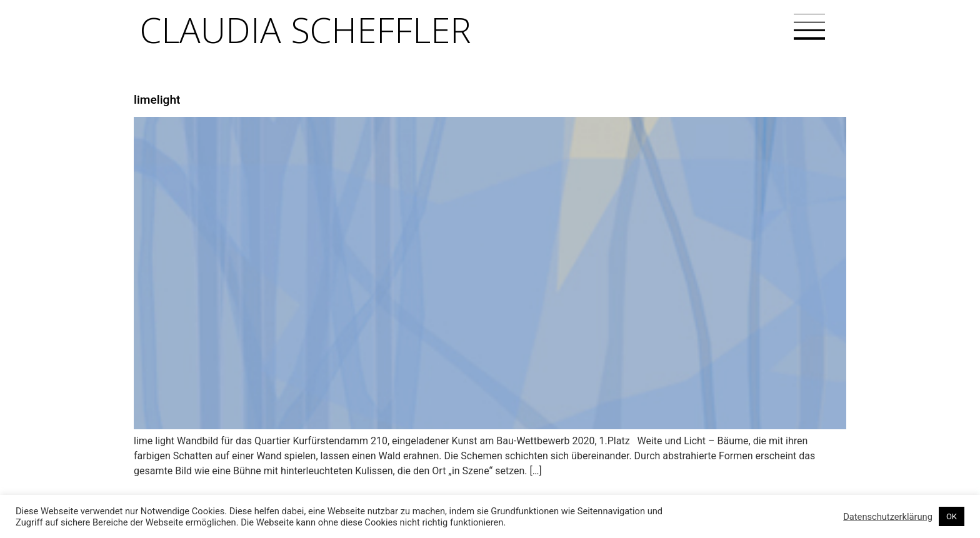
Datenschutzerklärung (888, 517)
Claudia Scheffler (306, 29)
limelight (157, 100)
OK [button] (952, 516)
